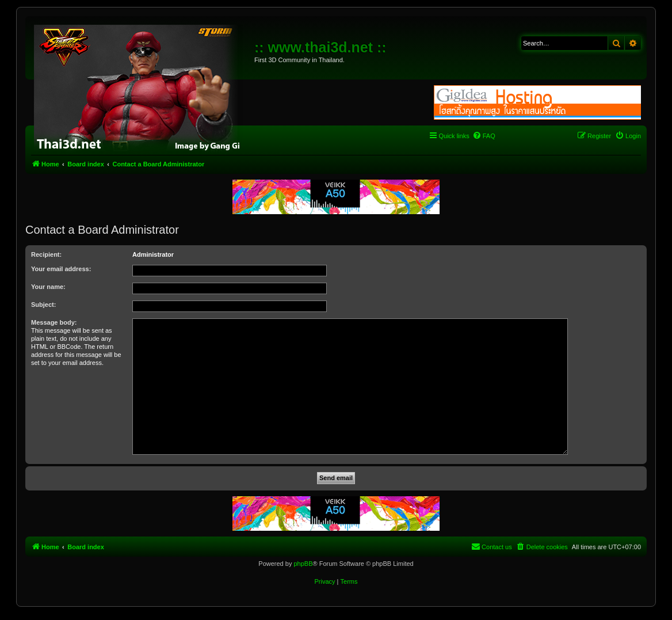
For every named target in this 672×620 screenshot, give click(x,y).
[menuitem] (484, 136)
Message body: (54, 322)
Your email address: (61, 269)
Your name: (48, 287)
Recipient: (46, 254)
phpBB (303, 564)
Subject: (43, 305)
